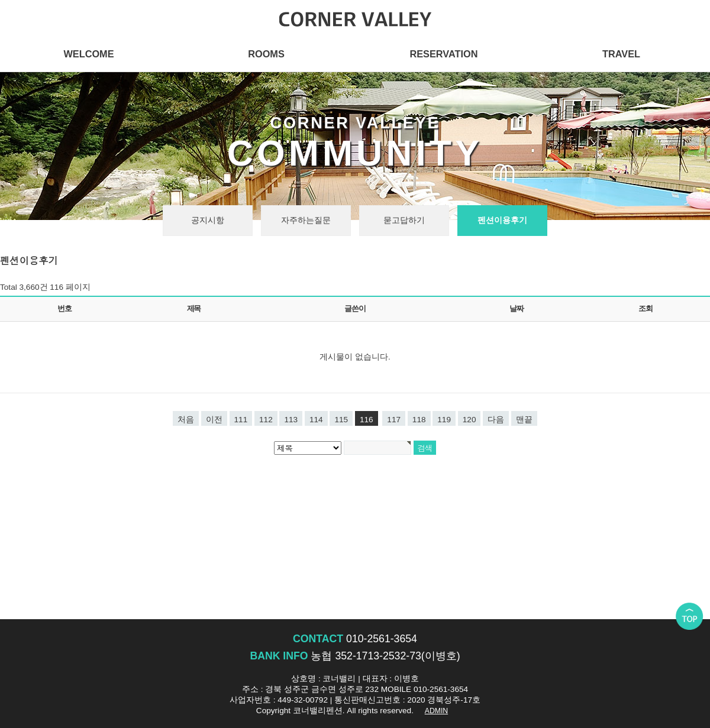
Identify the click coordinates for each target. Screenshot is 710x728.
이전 (214, 420)
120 (469, 420)
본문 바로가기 (0, 0)
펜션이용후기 (502, 220)
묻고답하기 (404, 220)
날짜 (516, 308)
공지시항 (208, 220)
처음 (186, 420)
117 (394, 420)
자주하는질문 (306, 220)
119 (444, 420)
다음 (496, 420)
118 (419, 420)
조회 (645, 308)
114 (316, 420)
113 (291, 420)
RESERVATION (443, 54)
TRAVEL (621, 54)
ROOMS (266, 54)
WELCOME (88, 54)
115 (341, 420)
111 (241, 420)
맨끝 (524, 420)
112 (266, 420)
